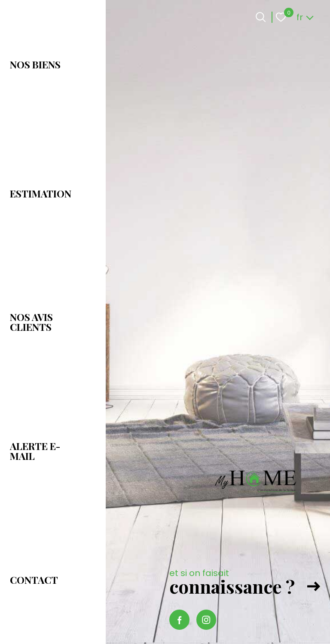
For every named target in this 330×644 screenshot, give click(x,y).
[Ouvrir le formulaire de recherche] (261, 17)
